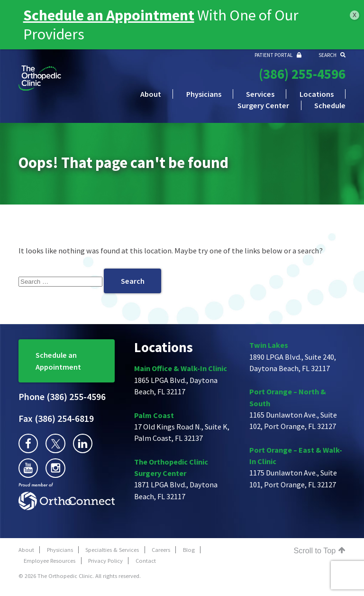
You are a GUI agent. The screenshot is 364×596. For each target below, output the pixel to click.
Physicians (204, 94)
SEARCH (332, 55)
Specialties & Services (112, 550)
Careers (161, 550)
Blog (189, 550)
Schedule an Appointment (58, 361)
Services (260, 94)
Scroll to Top (320, 550)
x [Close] (355, 14)
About (151, 94)
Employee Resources (50, 561)
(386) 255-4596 (302, 74)
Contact (146, 561)
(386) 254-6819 (56, 419)
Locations (317, 94)
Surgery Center (263, 105)
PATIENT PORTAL (278, 55)
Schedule (330, 105)
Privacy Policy (105, 561)
